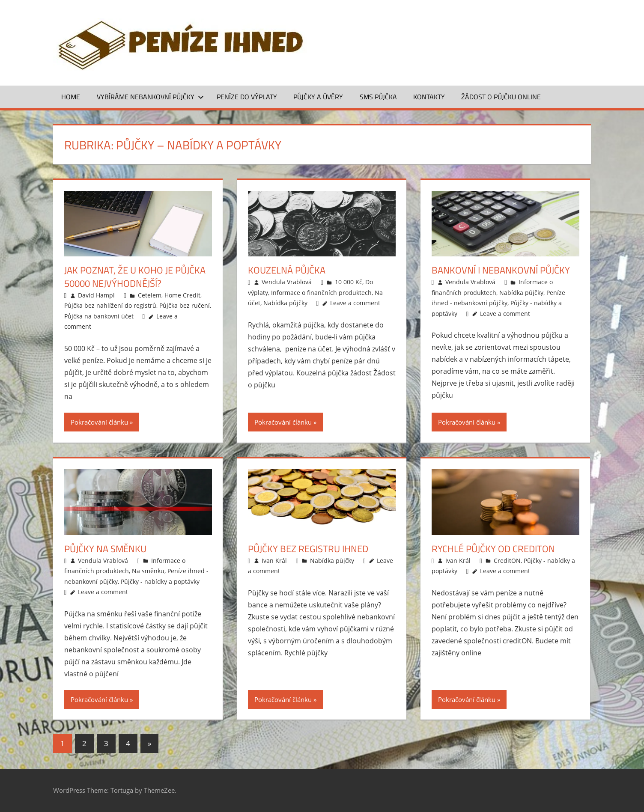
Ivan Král (274, 561)
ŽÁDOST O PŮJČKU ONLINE (501, 97)
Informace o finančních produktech (321, 293)
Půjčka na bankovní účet (99, 316)
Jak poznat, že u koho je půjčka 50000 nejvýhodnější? (135, 277)
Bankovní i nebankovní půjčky (501, 270)
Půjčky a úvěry (318, 97)
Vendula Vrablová (287, 282)
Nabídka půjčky (285, 303)
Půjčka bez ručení (185, 305)
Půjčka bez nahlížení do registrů (110, 305)
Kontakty (429, 97)
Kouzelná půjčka (287, 270)
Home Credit (182, 295)
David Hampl (96, 295)
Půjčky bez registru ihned (308, 549)
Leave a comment (355, 303)
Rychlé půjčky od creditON (493, 549)
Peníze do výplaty (247, 97)
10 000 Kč (349, 282)
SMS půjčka (378, 97)
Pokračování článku (99, 422)
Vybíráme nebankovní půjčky (150, 97)
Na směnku (148, 571)
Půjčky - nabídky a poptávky (160, 581)
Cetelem (150, 295)
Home (71, 97)
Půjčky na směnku (105, 549)
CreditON (507, 561)
